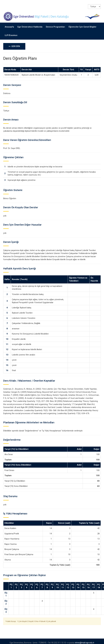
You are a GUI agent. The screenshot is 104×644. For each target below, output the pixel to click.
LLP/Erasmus (11, 32)
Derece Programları (55, 24)
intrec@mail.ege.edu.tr (85, 640)
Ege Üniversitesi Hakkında (30, 24)
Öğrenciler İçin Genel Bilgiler (82, 24)
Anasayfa (9, 24)
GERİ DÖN (14, 43)
